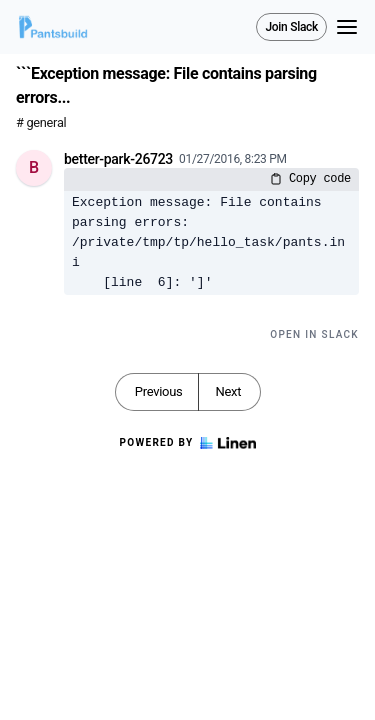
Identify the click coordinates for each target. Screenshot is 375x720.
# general (41, 122)
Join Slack (291, 27)
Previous (159, 391)
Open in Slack (314, 334)
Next (228, 391)
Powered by (187, 443)
